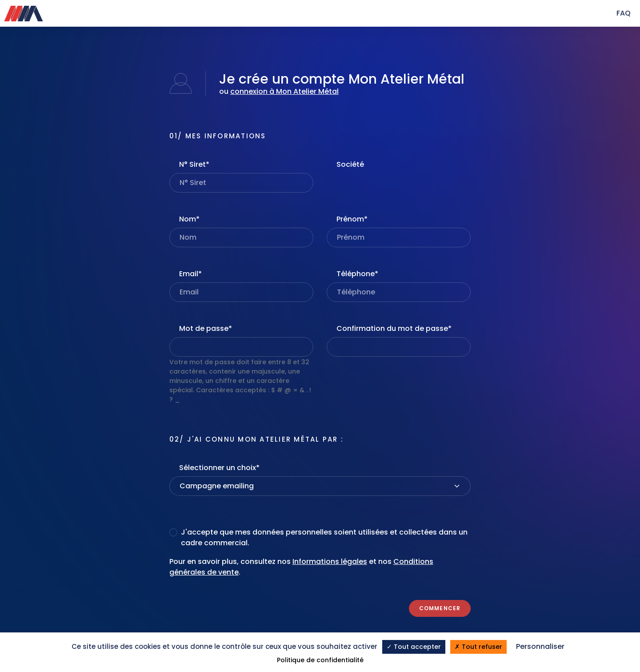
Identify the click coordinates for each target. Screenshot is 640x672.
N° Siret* (194, 164)
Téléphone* (357, 274)
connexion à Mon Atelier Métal (284, 91)
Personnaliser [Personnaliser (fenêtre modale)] (540, 646)
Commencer (440, 608)
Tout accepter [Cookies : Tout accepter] (414, 647)
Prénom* (352, 219)
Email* (190, 274)
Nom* (189, 219)
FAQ (624, 13)
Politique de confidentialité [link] (320, 660)
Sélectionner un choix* (219, 468)
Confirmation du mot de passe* (394, 328)
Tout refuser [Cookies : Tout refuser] (478, 647)
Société (350, 164)
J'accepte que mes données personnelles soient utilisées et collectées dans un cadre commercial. (324, 537)
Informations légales (330, 561)
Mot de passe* (206, 328)
